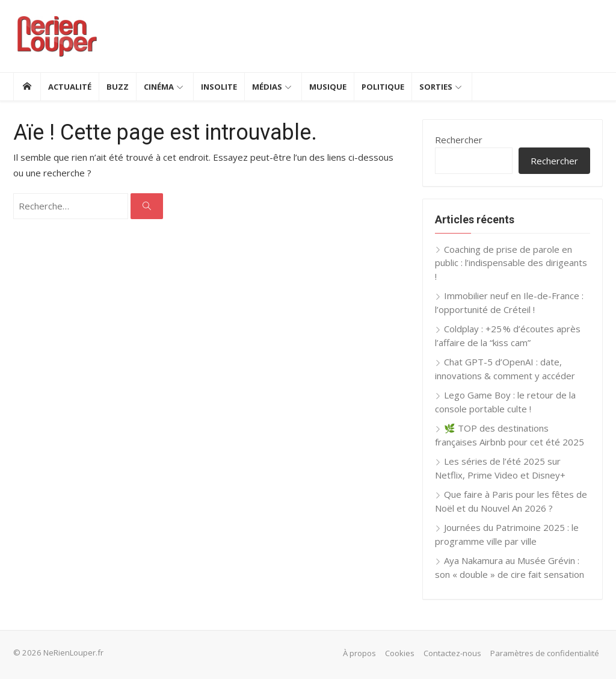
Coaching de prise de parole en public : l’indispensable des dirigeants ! (511, 263)
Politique (383, 87)
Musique (328, 87)
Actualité (70, 87)
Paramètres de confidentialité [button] (545, 653)
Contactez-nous (452, 653)
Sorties (436, 87)
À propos (359, 653)
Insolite (219, 87)
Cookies (400, 653)
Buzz (118, 87)
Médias (267, 87)
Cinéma (159, 87)
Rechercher (459, 140)
